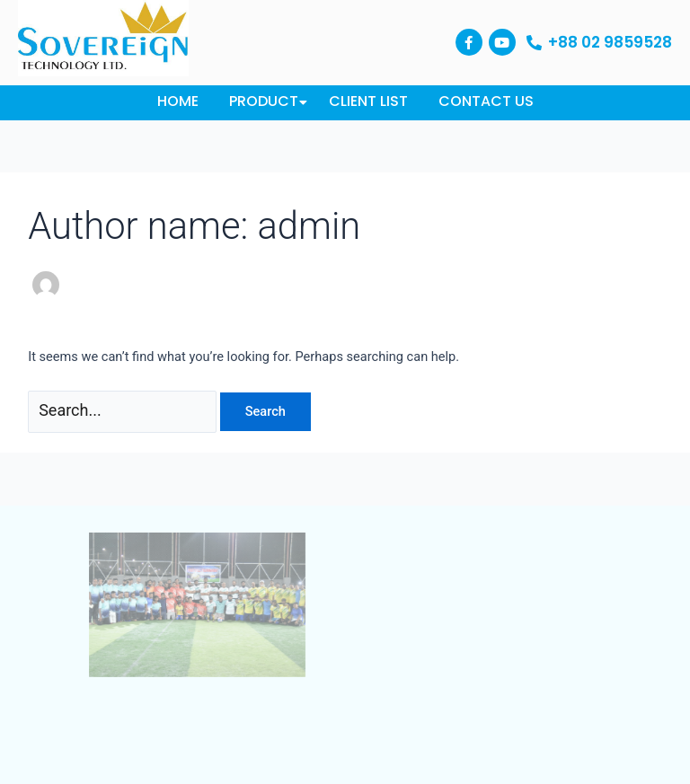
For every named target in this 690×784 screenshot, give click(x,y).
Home (178, 101)
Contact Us (486, 101)
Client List (368, 101)
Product (267, 101)
